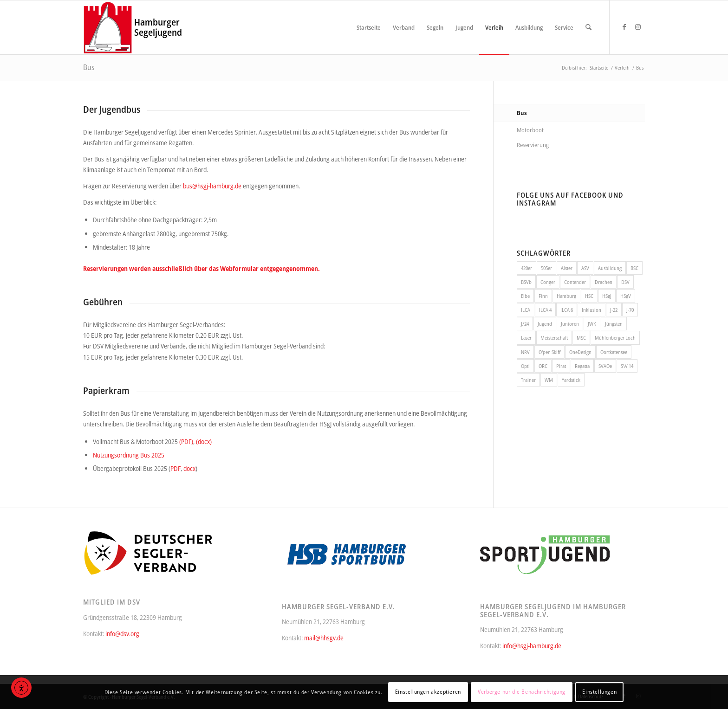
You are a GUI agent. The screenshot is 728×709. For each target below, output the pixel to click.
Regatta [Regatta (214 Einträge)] (582, 366)
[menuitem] (369, 27)
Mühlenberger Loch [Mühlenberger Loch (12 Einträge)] (615, 338)
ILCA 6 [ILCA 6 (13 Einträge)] (567, 310)
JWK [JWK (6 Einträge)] (592, 324)
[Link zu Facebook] (624, 27)
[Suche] (588, 27)
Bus (89, 67)
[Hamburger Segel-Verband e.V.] (108, 27)
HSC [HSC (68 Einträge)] (589, 296)
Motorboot (530, 130)
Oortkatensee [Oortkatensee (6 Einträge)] (614, 352)
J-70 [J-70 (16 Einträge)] (630, 310)
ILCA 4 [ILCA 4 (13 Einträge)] (545, 310)
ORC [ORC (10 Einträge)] (543, 366)
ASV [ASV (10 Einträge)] (585, 268)
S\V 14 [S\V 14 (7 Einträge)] (627, 366)
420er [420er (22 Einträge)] (526, 268)
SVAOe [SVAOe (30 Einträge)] (605, 366)
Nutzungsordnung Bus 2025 (129, 455)
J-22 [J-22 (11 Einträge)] (614, 310)
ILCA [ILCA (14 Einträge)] (526, 310)
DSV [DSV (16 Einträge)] (625, 282)
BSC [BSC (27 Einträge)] (634, 268)
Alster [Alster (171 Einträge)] (567, 268)
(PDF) (186, 442)
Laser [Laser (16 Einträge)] (526, 338)
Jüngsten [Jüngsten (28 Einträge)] (614, 324)
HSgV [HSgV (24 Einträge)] (626, 296)
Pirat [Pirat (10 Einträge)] (561, 366)
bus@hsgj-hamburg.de (212, 186)
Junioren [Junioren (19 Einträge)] (570, 324)
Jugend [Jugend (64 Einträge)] (545, 324)
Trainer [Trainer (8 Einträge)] (528, 380)
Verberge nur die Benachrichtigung (522, 692)
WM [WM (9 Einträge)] (549, 380)
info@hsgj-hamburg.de (532, 646)
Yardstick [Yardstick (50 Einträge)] (571, 380)
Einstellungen (599, 692)
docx (189, 468)
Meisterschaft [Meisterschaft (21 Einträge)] (554, 338)
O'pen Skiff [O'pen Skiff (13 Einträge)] (549, 352)
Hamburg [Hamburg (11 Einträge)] (566, 296)
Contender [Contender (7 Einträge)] (575, 282)
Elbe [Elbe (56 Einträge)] (525, 296)
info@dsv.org (122, 634)
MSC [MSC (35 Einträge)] (581, 338)
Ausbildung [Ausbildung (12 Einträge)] (610, 268)
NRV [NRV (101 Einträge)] (525, 352)
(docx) (204, 442)
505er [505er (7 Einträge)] (546, 268)
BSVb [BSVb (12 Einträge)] (526, 282)
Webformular (239, 268)
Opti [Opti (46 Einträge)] (525, 366)
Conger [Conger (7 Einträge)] (548, 282)
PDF (175, 468)
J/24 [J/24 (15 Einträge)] (525, 324)
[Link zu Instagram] (638, 27)
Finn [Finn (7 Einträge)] (543, 296)
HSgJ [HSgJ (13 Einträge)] (607, 296)
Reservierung (533, 145)
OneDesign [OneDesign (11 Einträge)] (580, 352)
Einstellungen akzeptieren (428, 692)
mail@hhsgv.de (324, 638)
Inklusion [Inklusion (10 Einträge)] (591, 310)
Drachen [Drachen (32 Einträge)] (604, 282)
